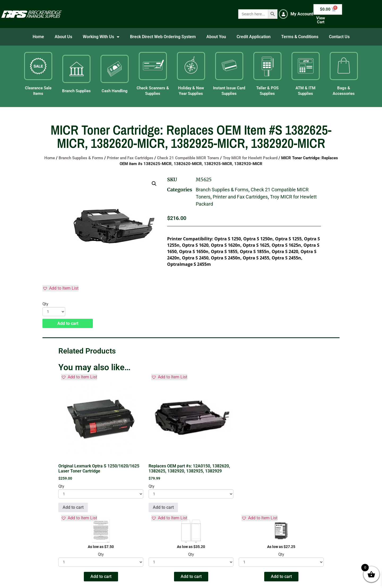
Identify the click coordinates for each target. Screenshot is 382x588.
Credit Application (254, 37)
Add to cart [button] (73, 507)
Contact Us (339, 37)
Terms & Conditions (300, 37)
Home (38, 37)
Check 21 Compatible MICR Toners (188, 158)
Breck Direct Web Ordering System (163, 37)
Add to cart (68, 323)
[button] (154, 184)
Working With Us (101, 37)
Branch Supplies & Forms (81, 158)
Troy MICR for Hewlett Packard (250, 158)
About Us (63, 37)
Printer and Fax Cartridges (130, 158)
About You (216, 37)
